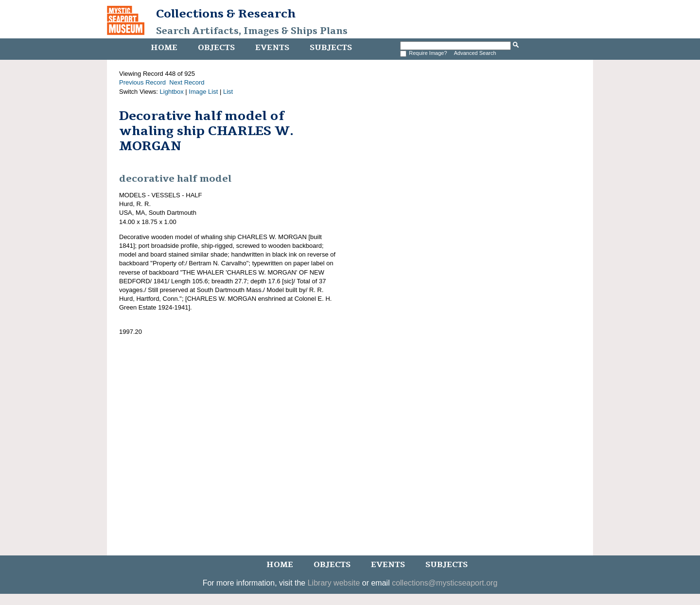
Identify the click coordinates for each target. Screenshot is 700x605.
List (228, 92)
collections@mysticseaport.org (445, 583)
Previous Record (142, 82)
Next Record (187, 82)
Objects (216, 48)
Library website (334, 583)
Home (164, 48)
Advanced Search (475, 53)
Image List (203, 92)
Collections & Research (226, 14)
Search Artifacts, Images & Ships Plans (252, 31)
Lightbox (172, 92)
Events (272, 48)
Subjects (331, 48)
